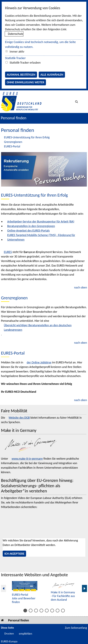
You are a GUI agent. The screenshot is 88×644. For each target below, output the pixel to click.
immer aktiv (17, 52)
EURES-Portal (12, 146)
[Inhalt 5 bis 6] (36, 611)
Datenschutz (15, 34)
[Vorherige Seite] (4, 589)
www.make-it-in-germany (27, 459)
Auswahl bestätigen (21, 75)
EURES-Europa (9, 642)
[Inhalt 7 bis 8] (41, 611)
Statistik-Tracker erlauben (25, 63)
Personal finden (19, 620)
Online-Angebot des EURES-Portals (28, 231)
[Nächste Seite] (84, 589)
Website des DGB (19, 418)
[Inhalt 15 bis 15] (63, 611)
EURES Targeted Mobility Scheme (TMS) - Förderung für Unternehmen (41, 237)
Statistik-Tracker (15, 58)
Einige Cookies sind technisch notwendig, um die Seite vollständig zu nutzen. (40, 44)
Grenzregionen (13, 142)
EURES (8, 252)
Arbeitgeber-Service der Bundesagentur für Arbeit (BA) (41, 222)
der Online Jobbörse (39, 362)
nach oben (81, 287)
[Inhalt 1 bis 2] (25, 611)
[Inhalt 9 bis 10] (47, 611)
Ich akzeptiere (14, 554)
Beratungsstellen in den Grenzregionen (31, 226)
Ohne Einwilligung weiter (25, 82)
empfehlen (25, 634)
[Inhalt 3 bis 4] (31, 611)
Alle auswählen (52, 75)
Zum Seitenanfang (76, 628)
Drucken (9, 634)
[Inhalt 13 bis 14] (58, 611)
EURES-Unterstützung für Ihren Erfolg (27, 137)
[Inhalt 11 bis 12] (52, 611)
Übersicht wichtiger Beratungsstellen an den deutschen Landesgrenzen (38, 328)
